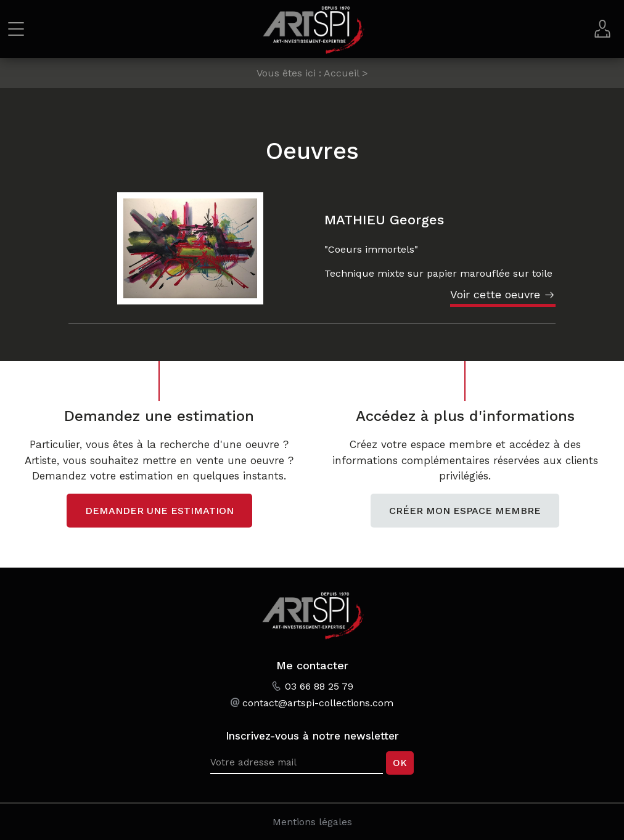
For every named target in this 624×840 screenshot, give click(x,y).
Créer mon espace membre (465, 511)
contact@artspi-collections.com (318, 703)
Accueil (341, 73)
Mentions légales (312, 822)
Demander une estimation (159, 511)
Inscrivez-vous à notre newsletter (312, 736)
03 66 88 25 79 (319, 686)
